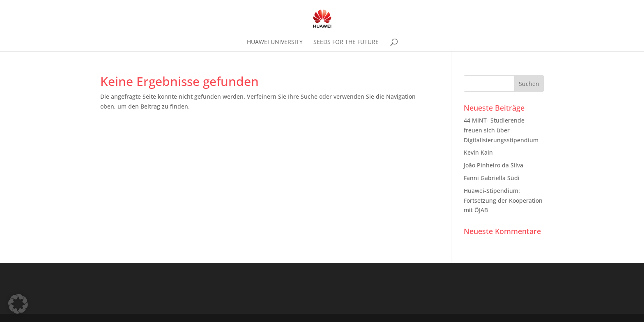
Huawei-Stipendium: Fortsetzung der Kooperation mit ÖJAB (503, 200)
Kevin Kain (478, 152)
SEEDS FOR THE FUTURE (346, 42)
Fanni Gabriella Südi (492, 178)
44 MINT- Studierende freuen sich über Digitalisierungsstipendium (501, 130)
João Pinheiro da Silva (493, 165)
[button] (18, 304)
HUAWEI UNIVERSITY (275, 42)
